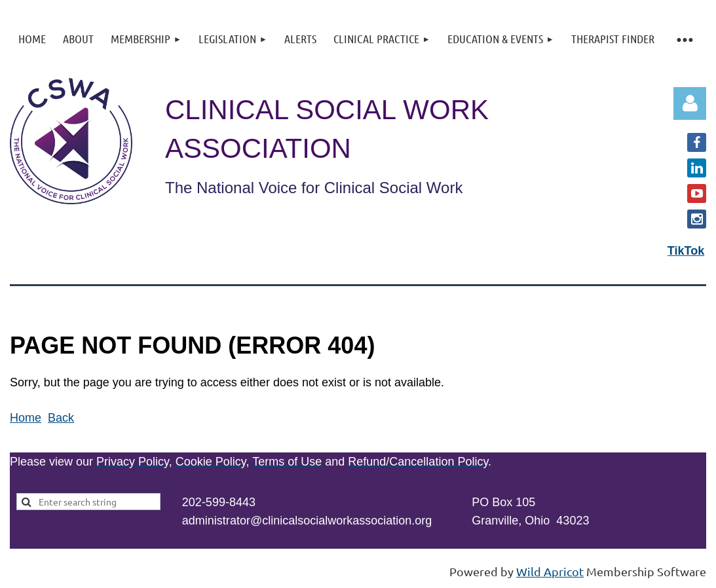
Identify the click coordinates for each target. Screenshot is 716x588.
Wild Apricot (550, 571)
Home (26, 418)
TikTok (686, 251)
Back (61, 418)
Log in (690, 103)
